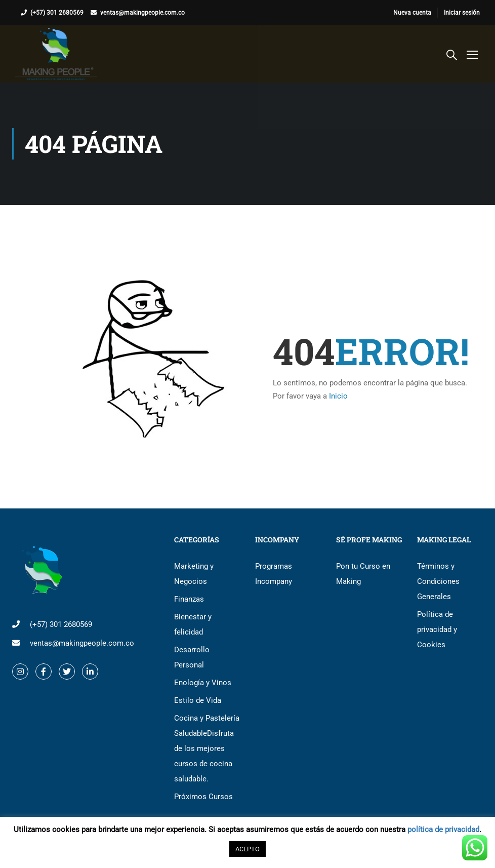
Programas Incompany (274, 574)
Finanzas (189, 599)
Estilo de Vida (198, 700)
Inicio (338, 396)
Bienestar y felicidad (193, 624)
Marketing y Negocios (194, 574)
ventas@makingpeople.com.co (142, 13)
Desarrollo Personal (192, 657)
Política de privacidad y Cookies (437, 629)
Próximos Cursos (203, 797)
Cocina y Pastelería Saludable (207, 748)
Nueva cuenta (412, 13)
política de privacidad (443, 830)
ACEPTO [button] (247, 849)
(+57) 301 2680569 (57, 13)
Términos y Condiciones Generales (438, 581)
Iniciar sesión (462, 13)
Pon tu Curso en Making (363, 574)
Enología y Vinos (203, 683)
